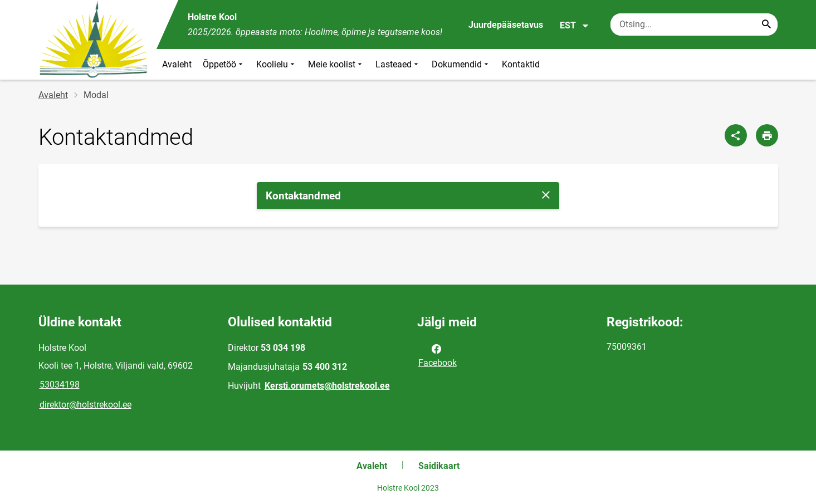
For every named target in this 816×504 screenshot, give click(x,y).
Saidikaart (439, 466)
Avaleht (177, 64)
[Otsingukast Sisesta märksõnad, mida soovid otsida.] (694, 25)
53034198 (60, 385)
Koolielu (277, 64)
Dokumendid (461, 64)
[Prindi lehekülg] (767, 135)
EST (575, 26)
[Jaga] (736, 135)
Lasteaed (398, 64)
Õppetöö (224, 64)
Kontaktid (521, 64)
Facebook (438, 355)
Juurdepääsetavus (506, 25)
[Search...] (766, 25)
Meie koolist (336, 64)
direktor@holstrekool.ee (85, 405)
